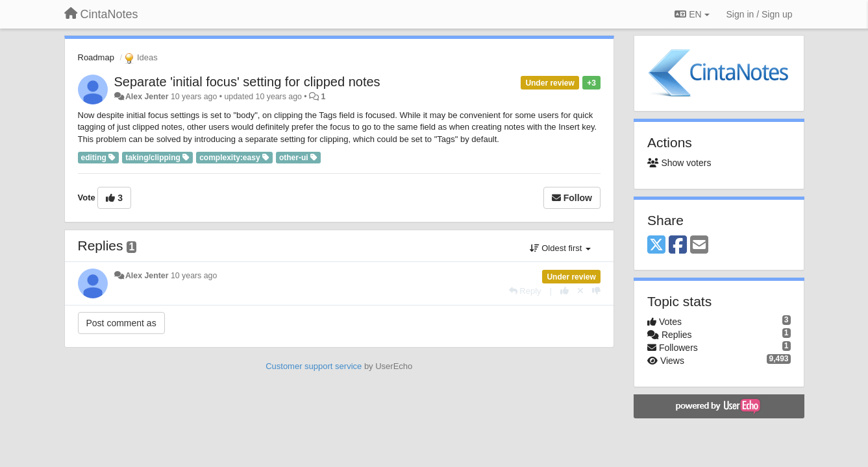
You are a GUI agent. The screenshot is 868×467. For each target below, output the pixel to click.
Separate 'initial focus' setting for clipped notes (247, 82)
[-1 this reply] (596, 291)
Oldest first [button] (560, 248)
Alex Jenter (147, 97)
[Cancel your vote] (580, 291)
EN (692, 14)
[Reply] (525, 291)
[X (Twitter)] (656, 245)
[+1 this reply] (564, 291)
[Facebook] (678, 245)
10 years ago (194, 276)
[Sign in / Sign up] (760, 14)
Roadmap (96, 57)
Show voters (679, 163)
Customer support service (314, 366)
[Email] (699, 245)
